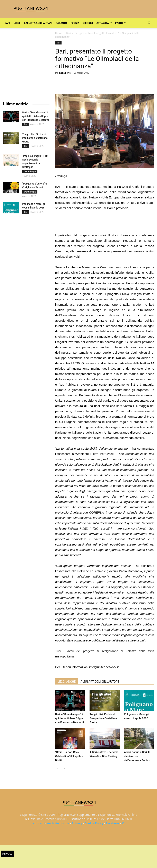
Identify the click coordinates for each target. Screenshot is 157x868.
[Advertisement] (105, 222)
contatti (39, 823)
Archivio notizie (58, 823)
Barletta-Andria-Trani (38, 23)
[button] (149, 23)
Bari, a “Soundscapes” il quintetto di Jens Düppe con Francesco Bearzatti (70, 718)
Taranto (61, 23)
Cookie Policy (94, 823)
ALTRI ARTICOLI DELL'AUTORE (100, 682)
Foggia (75, 23)
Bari (7, 23)
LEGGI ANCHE (67, 682)
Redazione (65, 73)
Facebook (113, 823)
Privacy (77, 823)
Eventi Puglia (30, 171)
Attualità (104, 23)
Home (59, 33)
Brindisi (88, 23)
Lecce (17, 23)
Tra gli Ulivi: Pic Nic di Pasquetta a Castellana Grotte (103, 718)
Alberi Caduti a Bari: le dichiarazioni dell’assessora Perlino (137, 756)
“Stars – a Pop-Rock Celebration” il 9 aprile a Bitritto (69, 756)
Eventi (121, 23)
